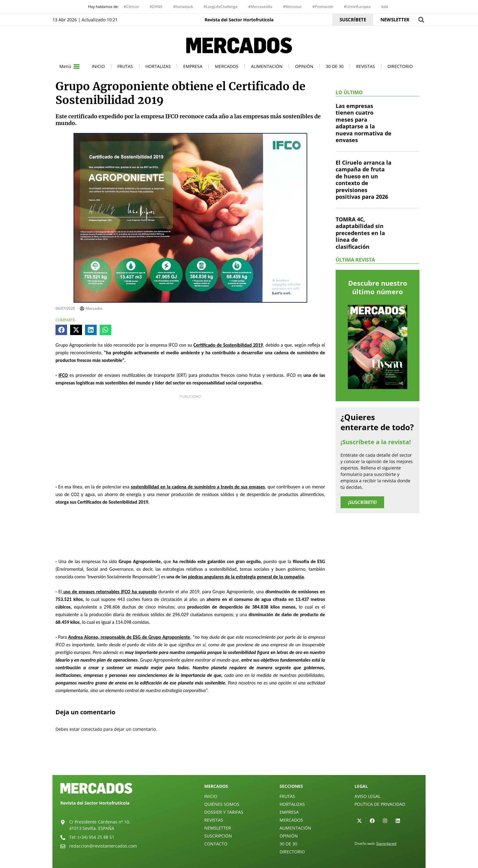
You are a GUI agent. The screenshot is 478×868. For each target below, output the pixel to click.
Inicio (98, 66)
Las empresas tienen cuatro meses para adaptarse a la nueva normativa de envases (364, 123)
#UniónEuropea (357, 7)
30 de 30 (335, 66)
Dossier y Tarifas (224, 812)
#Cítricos (131, 7)
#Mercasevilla (260, 7)
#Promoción (323, 7)
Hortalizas (158, 66)
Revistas (366, 66)
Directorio (400, 66)
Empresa (193, 66)
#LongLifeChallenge (221, 7)
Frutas (125, 66)
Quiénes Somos (222, 804)
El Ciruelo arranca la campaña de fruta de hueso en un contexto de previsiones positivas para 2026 (364, 180)
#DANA (156, 7)
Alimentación (267, 66)
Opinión (304, 66)
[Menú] (77, 66)
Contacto (216, 844)
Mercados (227, 66)
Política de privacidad (380, 804)
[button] (421, 20)
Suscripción (218, 836)
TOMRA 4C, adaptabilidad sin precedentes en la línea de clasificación (360, 233)
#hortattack (183, 7)
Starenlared (386, 843)
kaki (385, 7)
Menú (65, 66)
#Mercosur (292, 7)
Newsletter (218, 828)
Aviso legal (367, 796)
